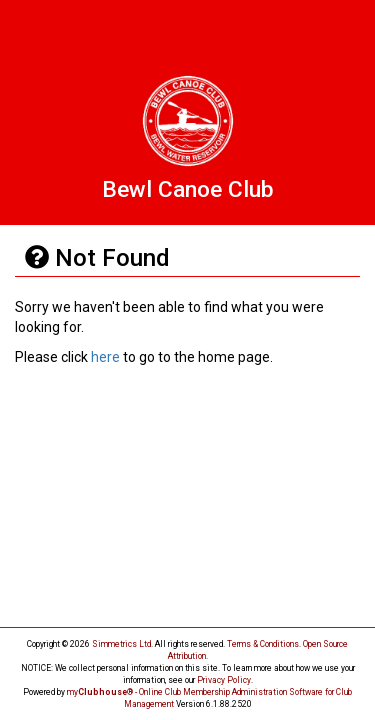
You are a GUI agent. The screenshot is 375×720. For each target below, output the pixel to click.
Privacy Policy (224, 680)
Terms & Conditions (263, 644)
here (105, 357)
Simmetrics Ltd (121, 644)
